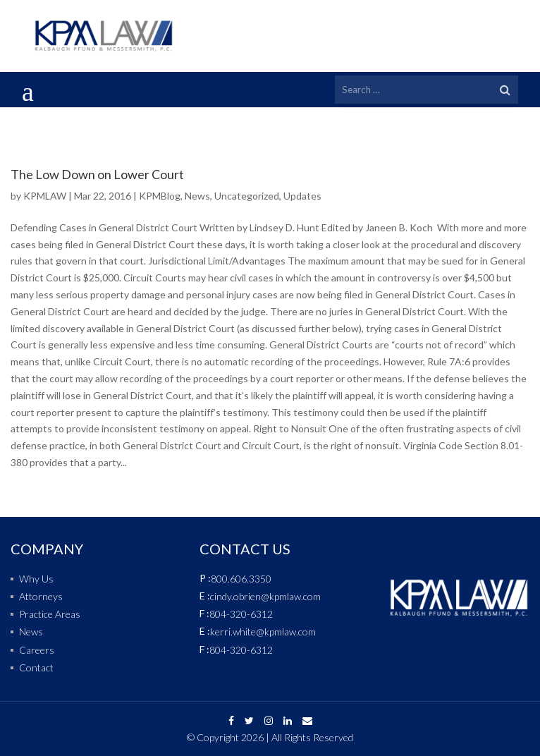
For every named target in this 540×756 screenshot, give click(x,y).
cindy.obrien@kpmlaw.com (265, 596)
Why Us (36, 579)
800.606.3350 (241, 579)
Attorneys (41, 596)
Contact (36, 667)
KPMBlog (160, 196)
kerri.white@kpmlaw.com (263, 632)
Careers (37, 650)
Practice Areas (50, 614)
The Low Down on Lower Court (97, 174)
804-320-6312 (241, 614)
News (197, 196)
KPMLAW (45, 196)
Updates (302, 196)
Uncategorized (247, 196)
